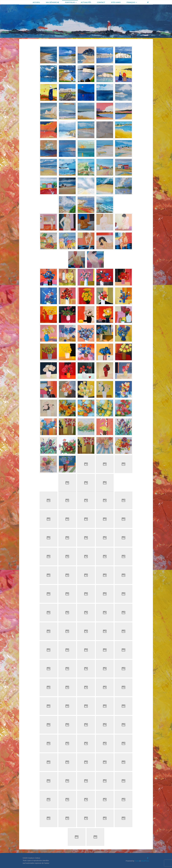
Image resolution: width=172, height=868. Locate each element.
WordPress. (145, 861)
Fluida (137, 861)
